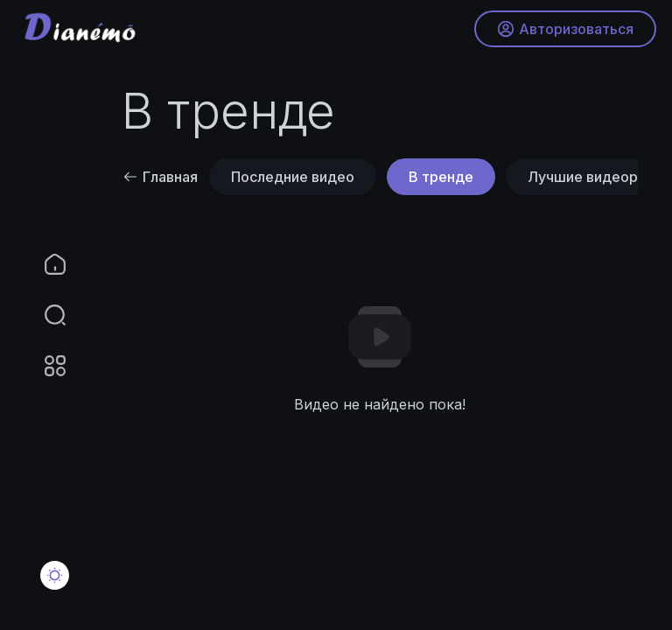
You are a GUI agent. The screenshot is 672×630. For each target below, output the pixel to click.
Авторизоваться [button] (563, 31)
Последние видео (293, 177)
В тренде (441, 177)
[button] (44, 315)
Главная (160, 177)
